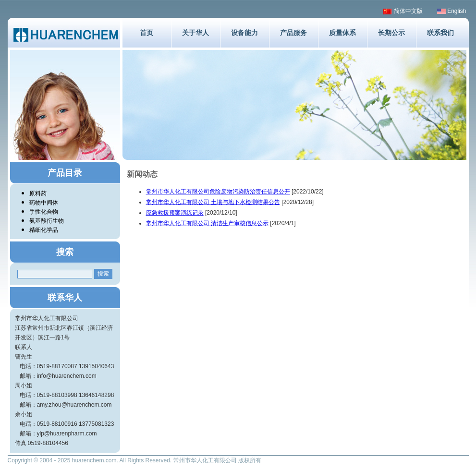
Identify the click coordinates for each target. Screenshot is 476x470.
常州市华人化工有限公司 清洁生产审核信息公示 (207, 223)
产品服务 (293, 33)
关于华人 (195, 33)
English (452, 11)
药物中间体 (44, 203)
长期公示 (391, 33)
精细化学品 (44, 230)
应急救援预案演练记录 (175, 213)
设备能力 (244, 33)
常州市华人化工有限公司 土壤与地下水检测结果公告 (213, 202)
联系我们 (440, 33)
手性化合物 (44, 212)
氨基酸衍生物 (47, 221)
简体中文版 (403, 11)
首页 (146, 33)
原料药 (38, 193)
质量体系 (342, 33)
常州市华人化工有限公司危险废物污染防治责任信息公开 (218, 192)
